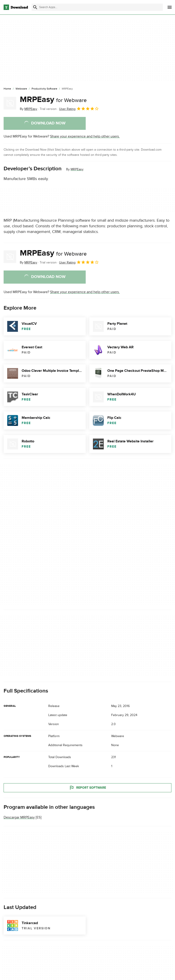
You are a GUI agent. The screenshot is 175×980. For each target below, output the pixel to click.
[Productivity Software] (44, 89)
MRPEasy (53, 100)
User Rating (79, 109)
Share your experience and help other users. (85, 136)
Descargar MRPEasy (19, 817)
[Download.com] (16, 7)
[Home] (7, 89)
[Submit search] (35, 7)
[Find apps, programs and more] (97, 7)
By (29, 109)
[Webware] (21, 89)
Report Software (87, 788)
